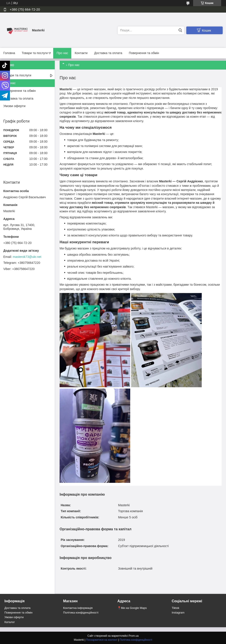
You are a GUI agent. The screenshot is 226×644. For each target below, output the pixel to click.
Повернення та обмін (144, 53)
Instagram (178, 613)
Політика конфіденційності (81, 613)
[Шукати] (180, 30)
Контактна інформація (78, 608)
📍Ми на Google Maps (132, 608)
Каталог (10, 622)
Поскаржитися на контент (102, 640)
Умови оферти (14, 106)
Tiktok (175, 608)
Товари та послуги (35, 53)
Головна (9, 53)
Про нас (62, 53)
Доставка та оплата (108, 53)
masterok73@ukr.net (27, 257)
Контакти (81, 53)
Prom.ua (134, 636)
